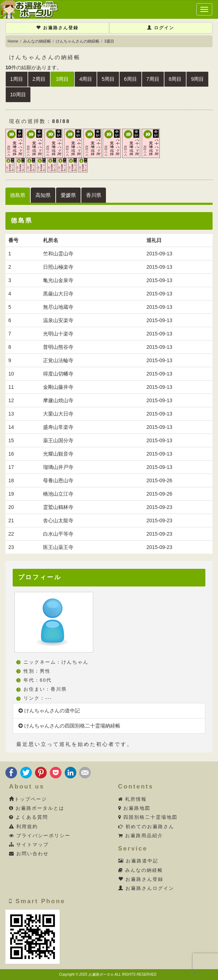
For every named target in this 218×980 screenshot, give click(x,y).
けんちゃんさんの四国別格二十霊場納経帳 (69, 726)
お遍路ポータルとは (37, 808)
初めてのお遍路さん (146, 827)
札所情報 (133, 799)
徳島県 (18, 195)
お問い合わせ (29, 854)
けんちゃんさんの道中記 (49, 711)
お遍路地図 (134, 808)
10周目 (18, 95)
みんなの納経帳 (37, 41)
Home (13, 41)
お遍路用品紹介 (141, 836)
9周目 (197, 79)
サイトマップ (29, 845)
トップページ (28, 799)
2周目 (39, 79)
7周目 (153, 79)
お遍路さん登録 (57, 28)
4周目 (86, 79)
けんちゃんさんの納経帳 (78, 41)
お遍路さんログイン (146, 888)
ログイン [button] (161, 28)
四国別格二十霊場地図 (148, 817)
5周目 (108, 79)
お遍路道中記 (138, 861)
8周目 (175, 79)
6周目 (131, 79)
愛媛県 (68, 195)
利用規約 (24, 827)
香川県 (94, 195)
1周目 (17, 79)
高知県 (43, 195)
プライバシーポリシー (40, 836)
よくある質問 (29, 817)
